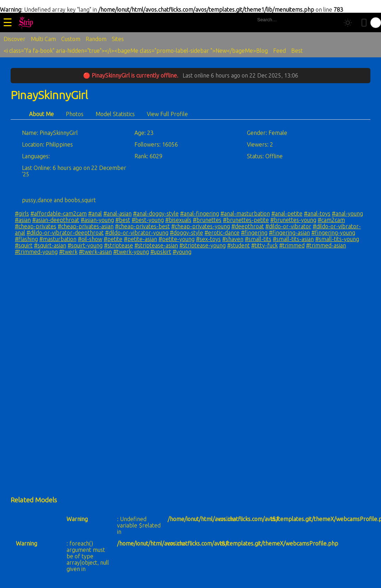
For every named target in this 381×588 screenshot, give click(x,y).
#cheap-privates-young (201, 226)
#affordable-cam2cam (59, 213)
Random (96, 39)
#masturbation (58, 239)
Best (297, 51)
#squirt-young (85, 245)
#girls (22, 213)
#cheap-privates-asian (86, 226)
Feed (279, 51)
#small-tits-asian (293, 239)
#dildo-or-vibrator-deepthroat (65, 233)
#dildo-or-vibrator (288, 226)
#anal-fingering (200, 213)
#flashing (26, 239)
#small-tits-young (337, 239)
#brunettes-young (293, 220)
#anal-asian (117, 213)
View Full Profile (167, 114)
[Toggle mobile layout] (364, 23)
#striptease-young (203, 245)
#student (238, 245)
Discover (15, 39)
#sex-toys (208, 239)
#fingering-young (333, 233)
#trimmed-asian (326, 245)
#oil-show (90, 239)
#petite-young (177, 239)
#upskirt (161, 252)
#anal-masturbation (245, 213)
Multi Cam (43, 39)
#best (123, 220)
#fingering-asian (289, 233)
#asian (23, 220)
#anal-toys (317, 213)
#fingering (254, 233)
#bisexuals (178, 220)
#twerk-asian (95, 252)
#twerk (68, 252)
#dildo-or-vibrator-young (137, 233)
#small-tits (258, 239)
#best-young (148, 220)
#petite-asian (140, 239)
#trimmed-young (36, 252)
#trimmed (292, 245)
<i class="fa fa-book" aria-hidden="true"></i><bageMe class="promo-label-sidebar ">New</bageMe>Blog (136, 51)
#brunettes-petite (246, 220)
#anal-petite (287, 213)
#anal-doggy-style (156, 213)
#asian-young (97, 220)
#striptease (119, 245)
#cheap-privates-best (142, 226)
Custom (71, 39)
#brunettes (207, 220)
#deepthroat (248, 226)
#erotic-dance (222, 233)
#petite (113, 239)
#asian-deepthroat (56, 220)
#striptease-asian (156, 245)
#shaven (233, 239)
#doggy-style (186, 233)
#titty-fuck (264, 245)
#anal (95, 213)
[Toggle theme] (348, 23)
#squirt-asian (50, 245)
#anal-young (347, 213)
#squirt (24, 245)
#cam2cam (331, 220)
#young (182, 252)
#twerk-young (131, 252)
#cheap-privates (36, 226)
